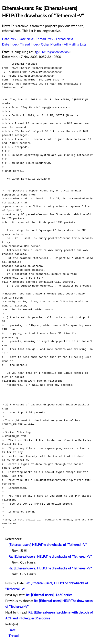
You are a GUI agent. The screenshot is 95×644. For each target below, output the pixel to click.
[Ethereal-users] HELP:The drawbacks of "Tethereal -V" (48, 545)
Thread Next (65, 39)
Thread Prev (45, 39)
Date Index (10, 45)
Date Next (26, 39)
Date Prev (9, 39)
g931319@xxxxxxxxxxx (53, 52)
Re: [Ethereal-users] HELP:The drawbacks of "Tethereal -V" (50, 557)
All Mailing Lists (75, 45)
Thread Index (29, 45)
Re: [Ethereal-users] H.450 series (49, 595)
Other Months (51, 45)
